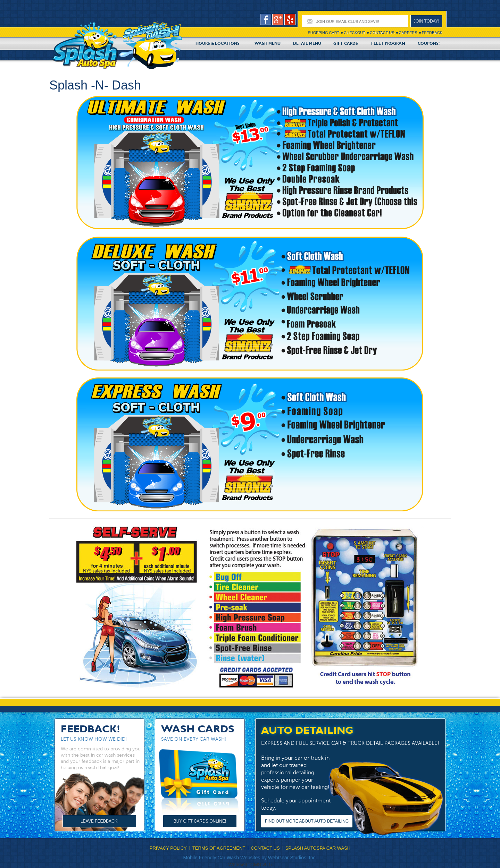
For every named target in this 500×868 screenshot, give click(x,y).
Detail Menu (307, 44)
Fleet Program (388, 44)
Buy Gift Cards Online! (200, 821)
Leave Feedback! (99, 821)
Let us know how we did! (94, 739)
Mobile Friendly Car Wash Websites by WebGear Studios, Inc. (250, 858)
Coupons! (429, 44)
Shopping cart (323, 33)
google (278, 19)
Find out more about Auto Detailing (307, 821)
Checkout (355, 33)
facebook (266, 19)
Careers (408, 33)
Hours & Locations (218, 44)
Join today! (426, 21)
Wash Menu (268, 44)
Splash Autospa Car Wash (318, 848)
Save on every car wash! (194, 739)
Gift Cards (346, 44)
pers (290, 19)
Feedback (432, 33)
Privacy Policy (168, 848)
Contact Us (382, 33)
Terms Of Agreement (219, 848)
